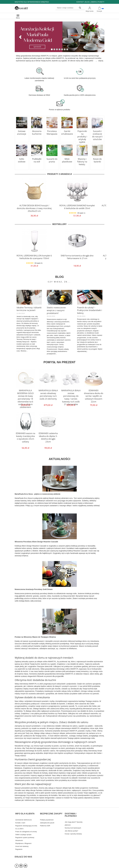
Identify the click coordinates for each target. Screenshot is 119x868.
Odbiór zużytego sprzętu (23, 829)
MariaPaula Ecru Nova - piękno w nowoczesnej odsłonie (38, 493)
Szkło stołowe (22, 160)
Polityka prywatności (47, 815)
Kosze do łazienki (97, 160)
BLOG (87, 2)
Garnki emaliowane (67, 132)
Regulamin (19, 844)
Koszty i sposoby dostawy (73, 829)
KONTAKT (80, 2)
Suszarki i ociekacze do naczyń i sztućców (97, 135)
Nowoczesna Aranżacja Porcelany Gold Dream (34, 589)
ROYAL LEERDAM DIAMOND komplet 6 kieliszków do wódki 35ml (77, 206)
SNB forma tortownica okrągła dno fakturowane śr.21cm (77, 256)
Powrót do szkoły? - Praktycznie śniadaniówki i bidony (88, 310)
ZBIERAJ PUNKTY (98, 2)
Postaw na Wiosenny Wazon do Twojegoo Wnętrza (35, 636)
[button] (19, 37)
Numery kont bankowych (73, 823)
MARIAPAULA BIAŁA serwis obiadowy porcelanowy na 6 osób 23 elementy (48, 393)
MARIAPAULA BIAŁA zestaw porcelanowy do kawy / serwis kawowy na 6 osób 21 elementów (71, 394)
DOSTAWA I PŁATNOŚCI (71, 812)
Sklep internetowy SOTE (97, 865)
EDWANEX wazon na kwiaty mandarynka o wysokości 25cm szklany (25, 436)
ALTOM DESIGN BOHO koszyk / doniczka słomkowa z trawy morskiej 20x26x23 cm (34, 206)
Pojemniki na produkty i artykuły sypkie (82, 135)
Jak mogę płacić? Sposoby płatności (74, 819)
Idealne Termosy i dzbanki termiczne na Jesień (28, 308)
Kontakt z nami (20, 818)
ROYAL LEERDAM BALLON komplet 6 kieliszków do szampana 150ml (34, 256)
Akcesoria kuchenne (37, 132)
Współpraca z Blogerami (23, 838)
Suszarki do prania (52, 160)
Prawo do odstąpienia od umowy (26, 826)
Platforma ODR (45, 821)
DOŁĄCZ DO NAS (23, 849)
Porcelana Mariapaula (52, 132)
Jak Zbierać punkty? (71, 826)
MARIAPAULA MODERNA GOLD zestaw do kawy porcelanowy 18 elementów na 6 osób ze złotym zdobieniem (25, 395)
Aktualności (19, 835)
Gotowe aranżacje (22, 132)
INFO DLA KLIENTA (25, 811)
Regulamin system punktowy (25, 832)
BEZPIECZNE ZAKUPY (51, 811)
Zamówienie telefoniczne (24, 815)
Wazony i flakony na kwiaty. (82, 161)
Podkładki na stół (37, 160)
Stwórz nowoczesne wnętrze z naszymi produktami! (59, 308)
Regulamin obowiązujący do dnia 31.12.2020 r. (26, 822)
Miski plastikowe (67, 160)
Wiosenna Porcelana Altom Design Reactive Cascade (36, 541)
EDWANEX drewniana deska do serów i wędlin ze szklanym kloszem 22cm (94, 393)
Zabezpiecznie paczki (47, 818)
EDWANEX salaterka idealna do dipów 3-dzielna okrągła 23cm (48, 435)
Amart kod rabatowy (22, 841)
